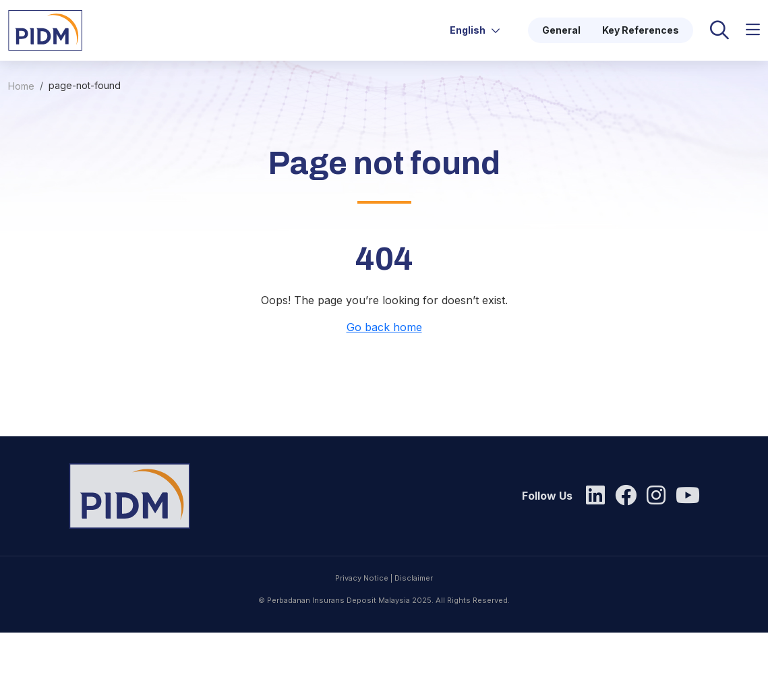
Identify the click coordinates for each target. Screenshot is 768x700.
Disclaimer (414, 630)
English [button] (475, 30)
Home (21, 86)
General (561, 30)
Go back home (384, 327)
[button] (753, 30)
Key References (641, 30)
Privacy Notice (362, 630)
